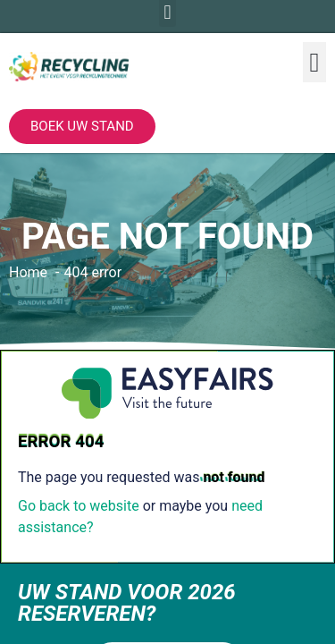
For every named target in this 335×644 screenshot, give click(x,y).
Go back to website (79, 506)
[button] (314, 62)
